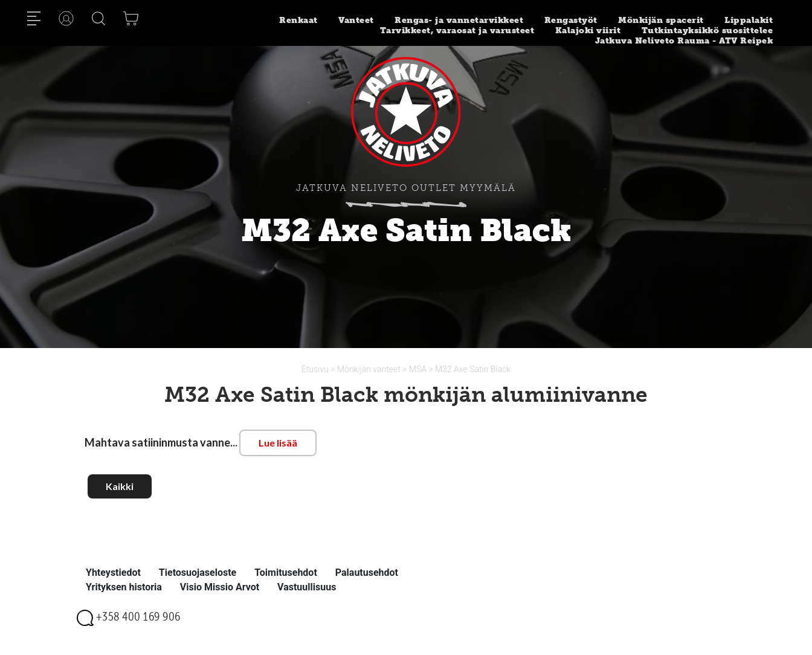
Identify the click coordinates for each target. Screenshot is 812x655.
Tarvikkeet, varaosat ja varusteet (457, 31)
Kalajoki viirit (588, 31)
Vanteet (356, 20)
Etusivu (316, 369)
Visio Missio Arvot (220, 587)
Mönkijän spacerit (661, 20)
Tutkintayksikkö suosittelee (707, 31)
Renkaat (298, 20)
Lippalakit (749, 20)
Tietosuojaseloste (198, 573)
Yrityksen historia (124, 587)
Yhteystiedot (113, 573)
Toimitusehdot (286, 573)
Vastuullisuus (307, 587)
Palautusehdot (367, 573)
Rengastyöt (571, 20)
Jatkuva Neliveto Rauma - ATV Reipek (684, 41)
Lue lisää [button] (278, 443)
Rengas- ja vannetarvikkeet (459, 20)
